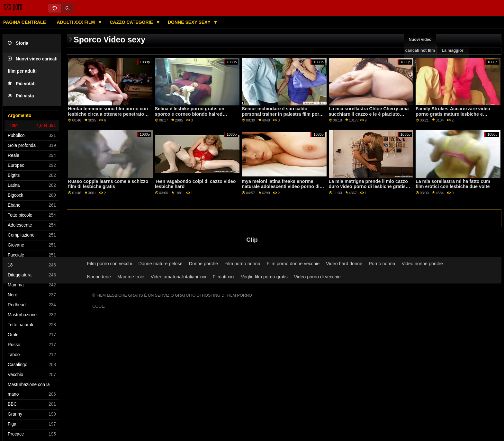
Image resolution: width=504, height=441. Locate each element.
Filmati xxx (224, 277)
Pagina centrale (25, 22)
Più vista (21, 96)
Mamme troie (131, 277)
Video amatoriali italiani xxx (179, 277)
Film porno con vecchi (110, 264)
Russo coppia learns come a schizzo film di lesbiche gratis (108, 184)
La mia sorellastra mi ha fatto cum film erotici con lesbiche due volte (453, 184)
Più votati (22, 84)
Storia (18, 43)
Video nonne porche (422, 264)
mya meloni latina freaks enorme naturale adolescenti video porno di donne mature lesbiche (281, 187)
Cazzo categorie (132, 22)
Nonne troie (99, 277)
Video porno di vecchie (317, 277)
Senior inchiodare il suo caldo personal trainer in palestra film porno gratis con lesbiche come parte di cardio (283, 117)
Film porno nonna (242, 264)
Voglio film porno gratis (264, 277)
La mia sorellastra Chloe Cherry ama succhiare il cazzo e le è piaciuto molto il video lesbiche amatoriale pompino (369, 117)
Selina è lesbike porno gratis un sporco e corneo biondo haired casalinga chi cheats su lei (190, 114)
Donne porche (203, 264)
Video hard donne (344, 264)
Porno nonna (382, 264)
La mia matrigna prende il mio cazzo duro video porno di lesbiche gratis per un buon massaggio (369, 187)
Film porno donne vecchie (293, 264)
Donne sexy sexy (190, 22)
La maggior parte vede (452, 56)
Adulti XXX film (76, 22)
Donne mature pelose (160, 264)
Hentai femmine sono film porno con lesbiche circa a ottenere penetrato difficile (108, 114)
